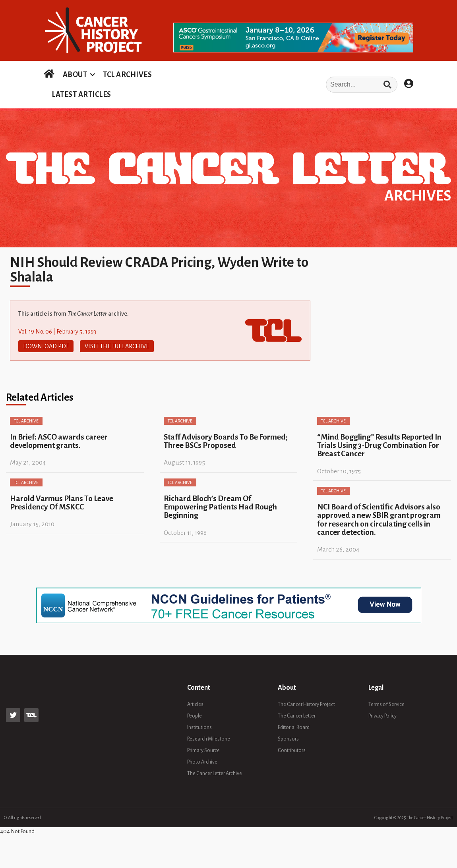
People (195, 716)
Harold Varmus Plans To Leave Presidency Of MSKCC (62, 503)
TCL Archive (26, 421)
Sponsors (288, 739)
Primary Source (203, 750)
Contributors (292, 750)
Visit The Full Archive (117, 346)
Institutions (199, 727)
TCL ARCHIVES (127, 75)
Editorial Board (294, 727)
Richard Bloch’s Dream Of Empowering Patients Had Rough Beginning (220, 507)
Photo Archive (202, 762)
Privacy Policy (382, 716)
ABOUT (75, 75)
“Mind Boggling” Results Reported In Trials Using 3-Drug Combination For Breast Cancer (379, 446)
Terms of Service (386, 704)
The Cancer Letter (297, 716)
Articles (195, 704)
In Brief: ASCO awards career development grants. (59, 441)
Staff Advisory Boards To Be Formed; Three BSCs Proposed (226, 441)
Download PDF (46, 346)
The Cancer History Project (306, 704)
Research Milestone (209, 739)
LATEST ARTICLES (81, 95)
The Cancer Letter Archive (215, 773)
